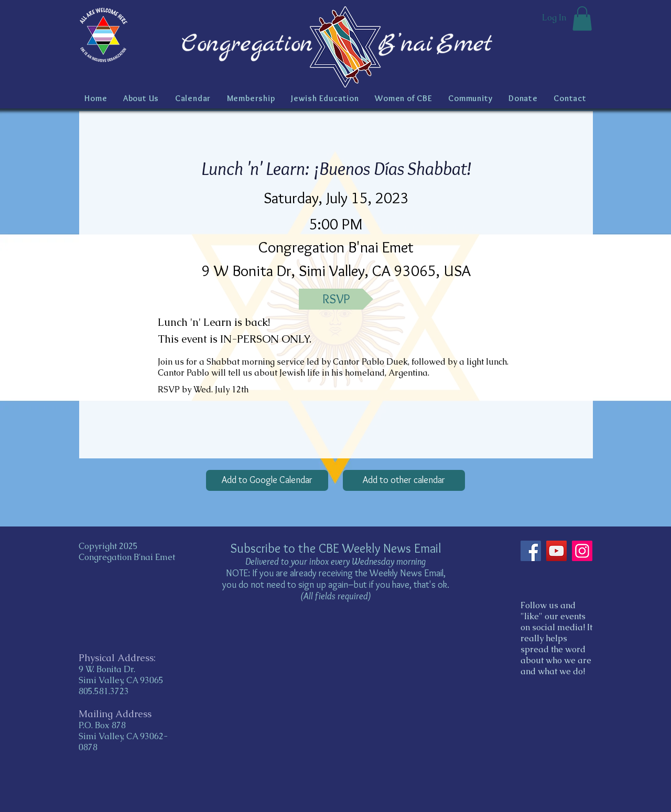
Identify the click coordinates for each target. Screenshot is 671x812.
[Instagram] (582, 551)
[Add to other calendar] (404, 480)
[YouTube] (556, 551)
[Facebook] (531, 551)
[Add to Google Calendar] (267, 480)
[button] (582, 19)
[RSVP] (336, 299)
